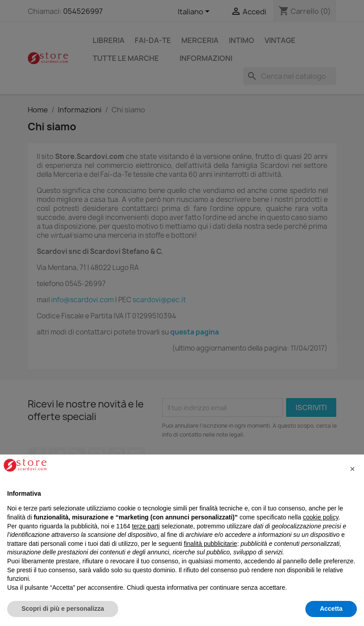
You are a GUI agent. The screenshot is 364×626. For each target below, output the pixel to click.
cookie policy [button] (321, 517)
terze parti (146, 526)
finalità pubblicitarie (211, 544)
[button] (352, 469)
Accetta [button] (331, 609)
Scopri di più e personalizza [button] (63, 609)
